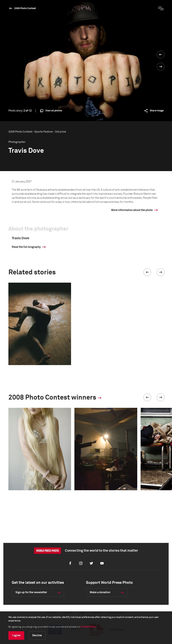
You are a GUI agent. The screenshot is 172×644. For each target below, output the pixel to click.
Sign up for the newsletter (31, 592)
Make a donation (100, 592)
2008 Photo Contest (25, 8)
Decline (37, 635)
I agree (16, 635)
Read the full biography (26, 247)
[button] (147, 272)
